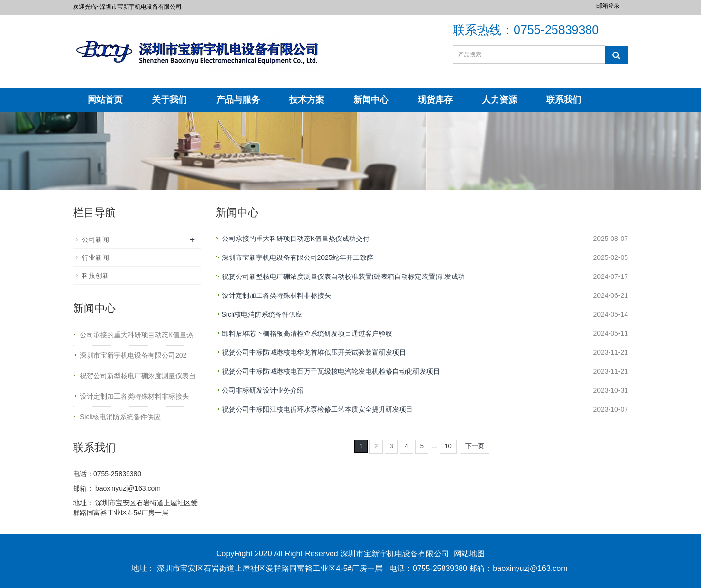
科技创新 (95, 276)
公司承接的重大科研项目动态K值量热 (137, 335)
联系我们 (564, 100)
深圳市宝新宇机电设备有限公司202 (133, 355)
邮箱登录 (608, 6)
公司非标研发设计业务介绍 (263, 390)
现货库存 (435, 100)
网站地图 (469, 554)
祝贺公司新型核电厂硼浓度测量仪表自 (138, 376)
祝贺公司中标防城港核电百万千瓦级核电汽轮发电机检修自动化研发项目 (331, 371)
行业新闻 (95, 257)
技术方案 (307, 100)
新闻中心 (371, 100)
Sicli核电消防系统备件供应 (262, 314)
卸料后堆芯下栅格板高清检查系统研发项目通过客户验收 (307, 333)
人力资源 (499, 100)
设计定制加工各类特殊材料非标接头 (277, 295)
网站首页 (105, 100)
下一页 (475, 446)
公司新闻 (95, 239)
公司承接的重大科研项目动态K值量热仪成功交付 (296, 239)
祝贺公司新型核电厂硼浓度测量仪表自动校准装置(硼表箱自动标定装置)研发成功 (343, 276)
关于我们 (169, 100)
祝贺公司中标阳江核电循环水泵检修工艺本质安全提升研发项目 (317, 409)
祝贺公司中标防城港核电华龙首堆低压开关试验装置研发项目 (314, 352)
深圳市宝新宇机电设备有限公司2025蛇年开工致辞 (298, 257)
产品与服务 (238, 100)
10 (448, 446)
